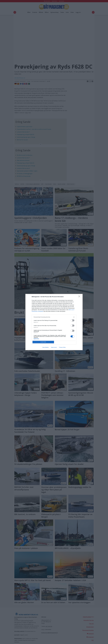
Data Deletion (46, 347)
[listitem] (54, 317)
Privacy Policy (62, 347)
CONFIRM (43, 342)
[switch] (72, 320)
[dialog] (54, 322)
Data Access (54, 347)
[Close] (80, 297)
